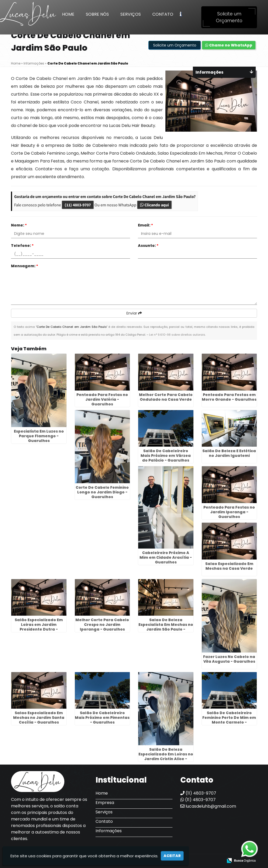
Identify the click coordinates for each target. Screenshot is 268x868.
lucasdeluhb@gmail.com (208, 806)
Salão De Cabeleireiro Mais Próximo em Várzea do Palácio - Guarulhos (166, 456)
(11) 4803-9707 (78, 205)
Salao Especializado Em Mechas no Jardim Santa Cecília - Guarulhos (39, 718)
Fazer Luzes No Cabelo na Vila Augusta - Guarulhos (229, 659)
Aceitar (172, 856)
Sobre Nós (97, 14)
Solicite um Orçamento (229, 17)
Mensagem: (25, 266)
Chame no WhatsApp (229, 45)
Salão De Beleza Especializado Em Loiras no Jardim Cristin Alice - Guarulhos (166, 756)
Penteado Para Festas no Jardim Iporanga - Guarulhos (229, 512)
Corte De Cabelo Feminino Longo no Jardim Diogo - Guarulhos (102, 492)
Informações (109, 831)
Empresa (105, 803)
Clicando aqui (154, 205)
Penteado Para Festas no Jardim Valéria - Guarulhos (102, 399)
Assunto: (148, 246)
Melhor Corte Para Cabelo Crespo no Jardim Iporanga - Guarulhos (102, 625)
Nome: (19, 225)
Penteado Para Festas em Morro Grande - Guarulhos (229, 397)
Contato (163, 14)
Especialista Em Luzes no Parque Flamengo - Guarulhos (39, 436)
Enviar (134, 313)
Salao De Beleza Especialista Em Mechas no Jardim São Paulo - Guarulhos (166, 627)
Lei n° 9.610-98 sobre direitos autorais (177, 335)
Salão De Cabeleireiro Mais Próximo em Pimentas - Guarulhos (102, 718)
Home (68, 14)
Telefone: (22, 246)
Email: (146, 225)
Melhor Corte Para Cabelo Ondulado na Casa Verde (166, 397)
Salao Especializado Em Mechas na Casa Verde (229, 566)
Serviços (131, 14)
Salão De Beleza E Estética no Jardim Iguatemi (229, 453)
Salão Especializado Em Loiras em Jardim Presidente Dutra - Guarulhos (39, 627)
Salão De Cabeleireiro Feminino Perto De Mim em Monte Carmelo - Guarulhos (229, 720)
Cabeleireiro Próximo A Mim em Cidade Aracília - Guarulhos (166, 557)
